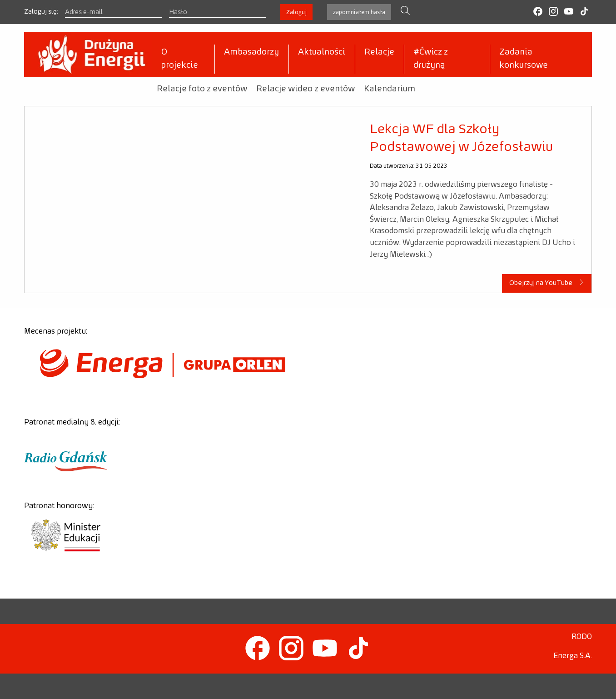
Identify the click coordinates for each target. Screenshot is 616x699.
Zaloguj (296, 12)
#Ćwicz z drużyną (431, 59)
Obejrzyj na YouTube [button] (547, 283)
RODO (582, 637)
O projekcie (180, 59)
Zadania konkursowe (524, 59)
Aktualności (322, 52)
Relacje (379, 52)
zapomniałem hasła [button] (359, 12)
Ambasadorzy (251, 52)
